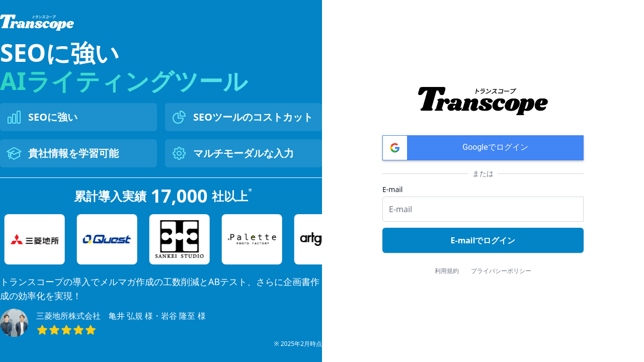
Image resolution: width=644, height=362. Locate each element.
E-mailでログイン (483, 240)
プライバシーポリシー (501, 271)
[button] (483, 148)
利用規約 (447, 271)
